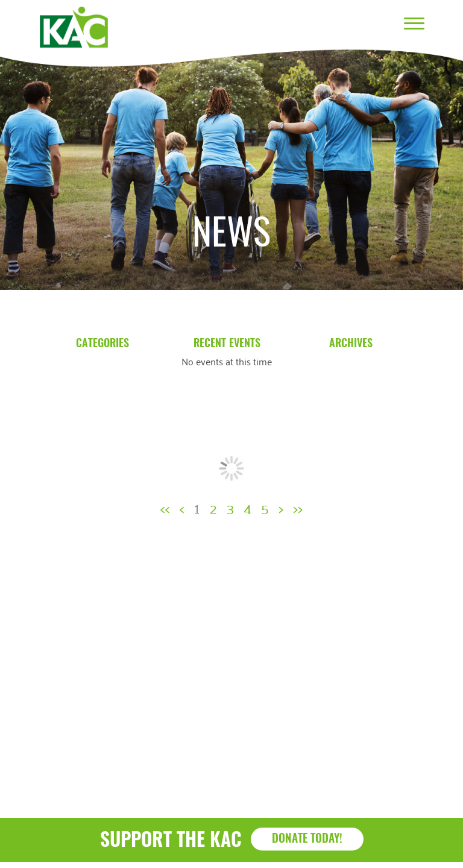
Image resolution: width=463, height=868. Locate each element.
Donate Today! (307, 839)
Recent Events (227, 344)
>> (298, 507)
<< (165, 507)
